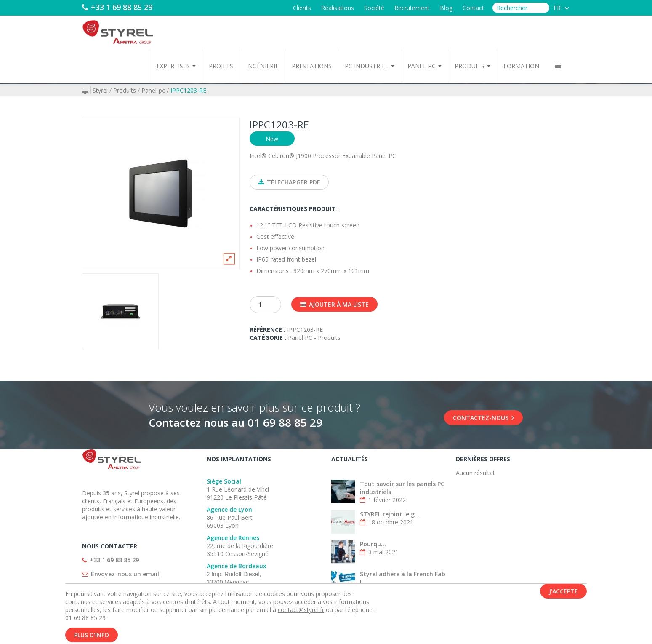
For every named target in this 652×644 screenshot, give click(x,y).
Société (374, 8)
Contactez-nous (483, 418)
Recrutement (412, 8)
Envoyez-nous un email (125, 574)
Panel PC (424, 66)
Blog (446, 8)
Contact (473, 8)
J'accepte (563, 595)
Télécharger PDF (289, 182)
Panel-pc (153, 90)
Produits (472, 66)
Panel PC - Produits (314, 338)
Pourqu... (373, 544)
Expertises (176, 66)
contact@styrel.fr (301, 614)
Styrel (100, 90)
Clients (302, 8)
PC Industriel (370, 66)
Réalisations (338, 8)
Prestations (312, 66)
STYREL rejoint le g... (390, 514)
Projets (221, 66)
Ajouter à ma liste (334, 304)
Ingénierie (262, 66)
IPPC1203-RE (188, 90)
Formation (521, 66)
